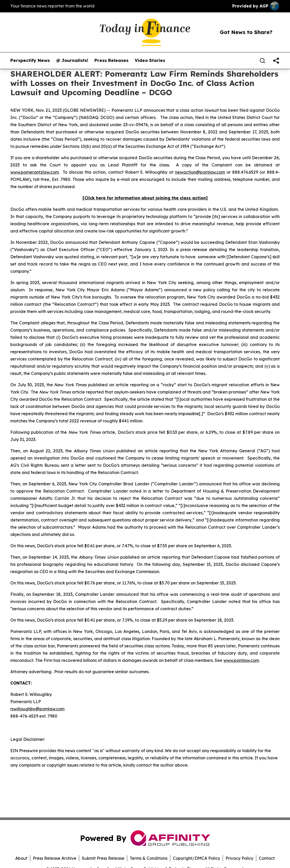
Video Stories (150, 60)
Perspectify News (30, 60)
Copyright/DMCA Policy (196, 858)
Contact (267, 858)
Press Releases (111, 60)
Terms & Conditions (149, 858)
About (21, 858)
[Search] (262, 61)
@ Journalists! (72, 60)
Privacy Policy (239, 858)
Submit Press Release (103, 858)
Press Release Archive (55, 858)
